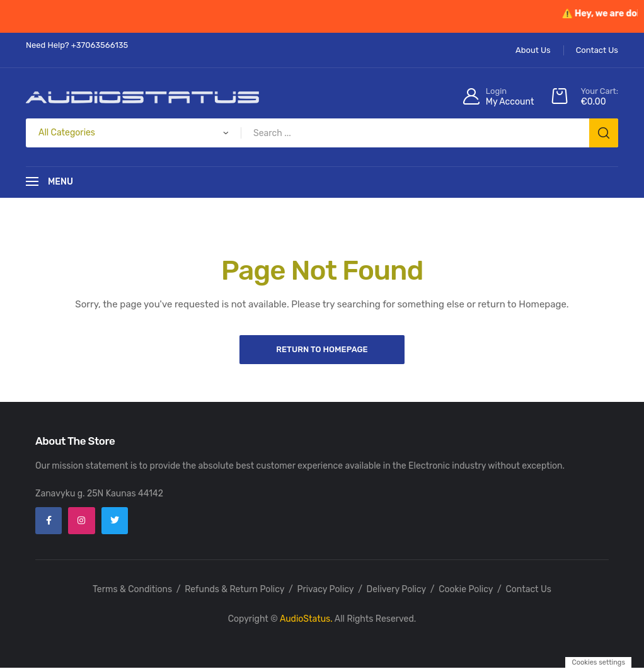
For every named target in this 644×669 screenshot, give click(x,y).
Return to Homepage (322, 349)
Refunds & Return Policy (234, 591)
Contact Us (528, 591)
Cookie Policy (466, 591)
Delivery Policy (397, 591)
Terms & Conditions (132, 591)
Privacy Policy (325, 591)
